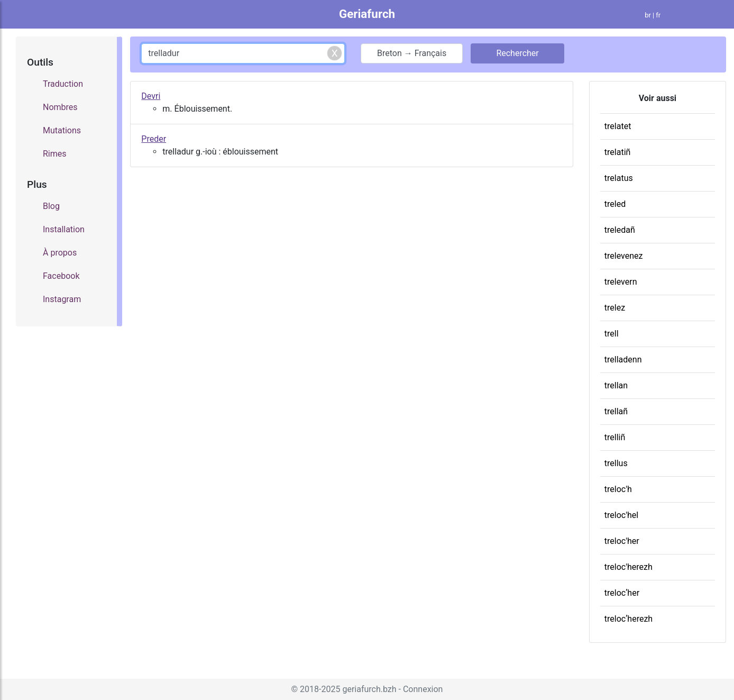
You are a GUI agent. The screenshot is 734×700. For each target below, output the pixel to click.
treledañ (620, 230)
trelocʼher (622, 593)
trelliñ (615, 437)
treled (615, 204)
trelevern (621, 282)
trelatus (619, 178)
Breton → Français (412, 53)
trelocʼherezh (629, 619)
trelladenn (623, 360)
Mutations (62, 130)
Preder (154, 139)
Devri (151, 96)
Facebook (61, 276)
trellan (616, 385)
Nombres (60, 107)
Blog (51, 206)
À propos (60, 253)
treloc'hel (621, 515)
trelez (615, 308)
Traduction (63, 84)
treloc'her (622, 541)
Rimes (55, 154)
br (648, 15)
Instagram (62, 299)
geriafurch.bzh (369, 689)
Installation (64, 229)
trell (612, 334)
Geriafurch (367, 14)
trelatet (618, 126)
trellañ (616, 411)
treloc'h (618, 489)
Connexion (423, 689)
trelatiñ (618, 152)
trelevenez (624, 256)
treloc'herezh (629, 567)
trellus (616, 463)
